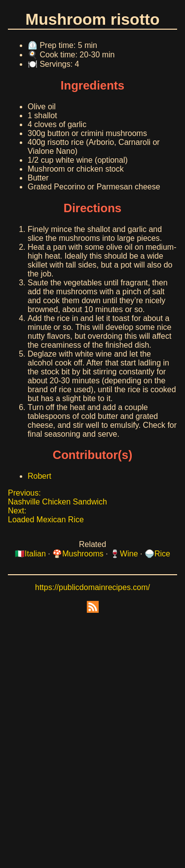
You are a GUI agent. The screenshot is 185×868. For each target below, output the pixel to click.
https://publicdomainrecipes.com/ (92, 587)
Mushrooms (83, 554)
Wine (129, 554)
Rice (162, 554)
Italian (35, 554)
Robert (39, 476)
